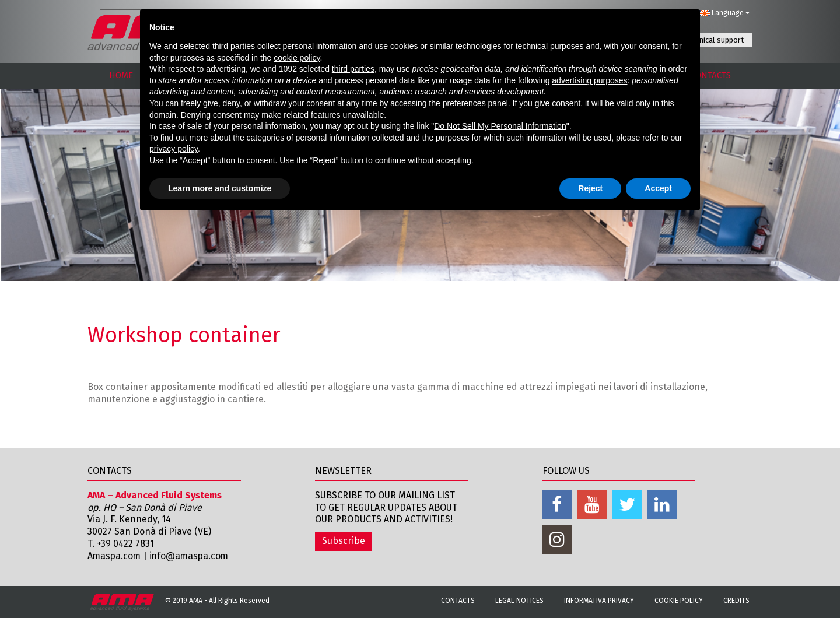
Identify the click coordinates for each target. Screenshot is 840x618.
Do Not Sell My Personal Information (500, 126)
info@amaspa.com (192, 556)
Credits (736, 601)
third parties (353, 69)
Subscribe (344, 541)
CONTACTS (711, 75)
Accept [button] (658, 188)
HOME (121, 75)
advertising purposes (589, 80)
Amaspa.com (115, 556)
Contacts (458, 601)
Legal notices (519, 601)
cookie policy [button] (297, 58)
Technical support (714, 40)
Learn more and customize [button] (220, 188)
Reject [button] (590, 188)
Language (724, 13)
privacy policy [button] (174, 149)
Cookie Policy (679, 601)
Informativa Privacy (599, 601)
